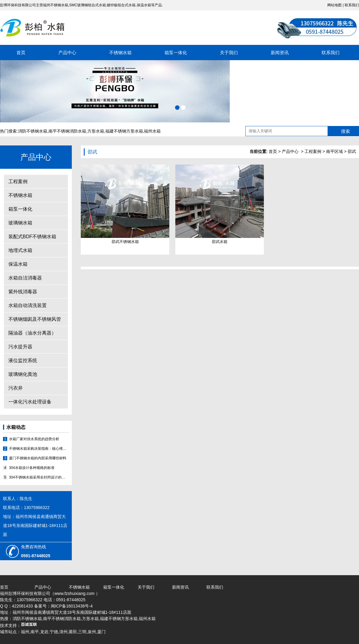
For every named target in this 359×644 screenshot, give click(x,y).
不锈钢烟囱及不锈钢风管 (35, 319)
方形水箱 (96, 131)
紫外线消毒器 (23, 292)
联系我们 (352, 5)
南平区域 (334, 151)
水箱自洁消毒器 (25, 278)
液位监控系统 (23, 360)
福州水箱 (152, 131)
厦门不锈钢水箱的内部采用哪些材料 (38, 458)
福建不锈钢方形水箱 (124, 131)
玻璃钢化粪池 (23, 374)
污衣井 (16, 388)
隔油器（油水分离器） (32, 333)
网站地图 (334, 5)
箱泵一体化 (176, 53)
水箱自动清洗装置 (28, 305)
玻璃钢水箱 (20, 223)
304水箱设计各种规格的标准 (32, 468)
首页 (21, 53)
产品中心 (67, 53)
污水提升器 (20, 347)
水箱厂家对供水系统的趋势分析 (34, 439)
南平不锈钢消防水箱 (67, 131)
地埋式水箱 (20, 250)
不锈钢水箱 (120, 53)
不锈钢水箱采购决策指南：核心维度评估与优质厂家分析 (39, 449)
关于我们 (229, 53)
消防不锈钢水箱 (33, 131)
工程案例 (18, 181)
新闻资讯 (280, 53)
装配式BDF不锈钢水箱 (32, 237)
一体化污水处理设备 (30, 402)
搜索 (346, 131)
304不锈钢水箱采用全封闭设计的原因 (39, 477)
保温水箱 (18, 264)
